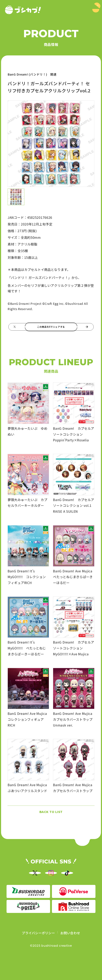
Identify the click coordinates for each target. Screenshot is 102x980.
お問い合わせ (70, 952)
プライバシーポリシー (38, 952)
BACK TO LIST (51, 820)
